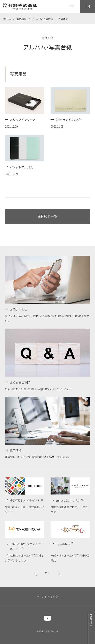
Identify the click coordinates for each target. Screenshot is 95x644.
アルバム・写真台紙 (43, 19)
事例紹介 (21, 19)
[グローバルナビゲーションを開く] (72, 7)
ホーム (7, 19)
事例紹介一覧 (47, 216)
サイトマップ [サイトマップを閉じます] (50, 596)
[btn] (36, 573)
